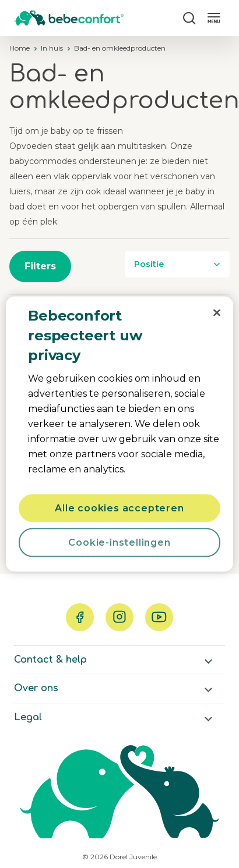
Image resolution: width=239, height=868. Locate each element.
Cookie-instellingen (119, 542)
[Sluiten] (217, 313)
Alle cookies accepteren (119, 508)
